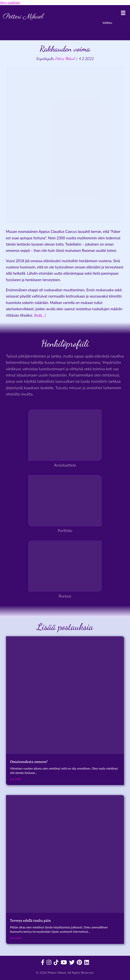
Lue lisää (15, 779)
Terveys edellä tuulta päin (30, 921)
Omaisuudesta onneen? (29, 762)
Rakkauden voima (65, 49)
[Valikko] (123, 13)
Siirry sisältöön (10, 2)
